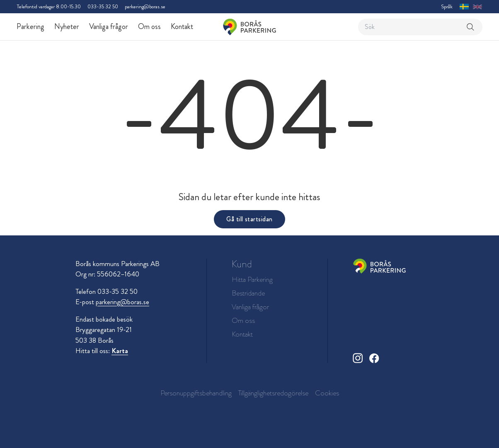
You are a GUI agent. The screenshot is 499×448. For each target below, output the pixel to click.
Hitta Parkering (252, 280)
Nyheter (67, 27)
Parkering (30, 27)
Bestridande (248, 293)
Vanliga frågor (109, 27)
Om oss (149, 27)
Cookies (327, 393)
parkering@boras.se (145, 6)
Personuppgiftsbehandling (196, 393)
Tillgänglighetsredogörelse (273, 393)
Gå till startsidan (249, 219)
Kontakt (182, 27)
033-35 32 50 (103, 6)
